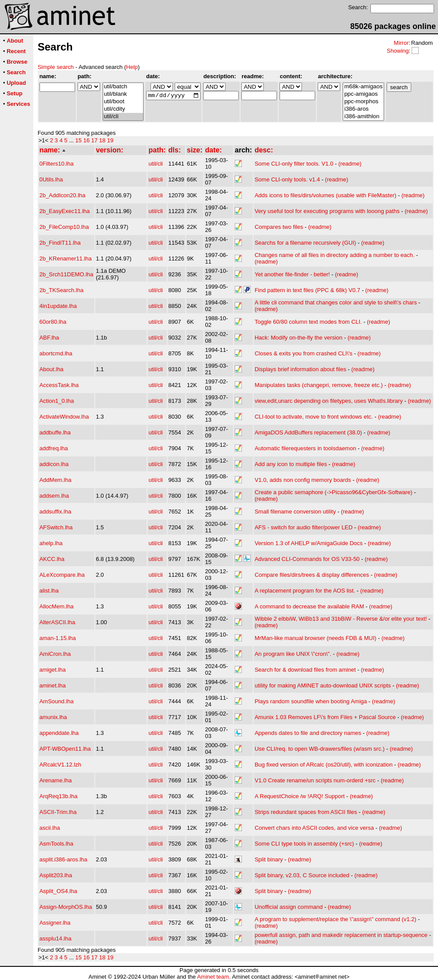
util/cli (123, 117)
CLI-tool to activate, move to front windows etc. (314, 417)
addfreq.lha (54, 448)
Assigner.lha (55, 923)
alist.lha (49, 591)
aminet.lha (53, 685)
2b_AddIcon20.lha (63, 195)
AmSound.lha (57, 701)
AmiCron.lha (55, 654)
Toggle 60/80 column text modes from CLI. (308, 322)
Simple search (56, 67)
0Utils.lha (51, 179)
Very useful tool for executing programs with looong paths (327, 211)
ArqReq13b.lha (59, 796)
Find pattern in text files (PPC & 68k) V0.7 (307, 290)
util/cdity (123, 109)
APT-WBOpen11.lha (65, 749)
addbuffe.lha (55, 432)
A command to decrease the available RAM (309, 606)
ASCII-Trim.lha (58, 812)
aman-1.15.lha (58, 638)
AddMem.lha (56, 480)
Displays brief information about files (300, 369)
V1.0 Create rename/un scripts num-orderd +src (315, 780)
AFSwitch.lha (56, 527)
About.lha (52, 369)
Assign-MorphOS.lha (66, 907)
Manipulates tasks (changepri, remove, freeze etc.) (319, 385)
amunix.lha (53, 717)
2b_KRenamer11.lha (66, 259)
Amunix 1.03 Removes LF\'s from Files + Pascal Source (325, 717)
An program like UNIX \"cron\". (293, 654)
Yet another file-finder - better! (292, 274)
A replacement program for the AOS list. (305, 591)
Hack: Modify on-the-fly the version (298, 338)
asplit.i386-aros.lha (63, 859)
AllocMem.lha (57, 606)
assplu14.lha (56, 938)
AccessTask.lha (59, 385)
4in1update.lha (58, 306)
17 (94, 140)
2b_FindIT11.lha (60, 243)
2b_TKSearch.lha (61, 290)
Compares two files (279, 227)
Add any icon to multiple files (291, 464)
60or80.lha (53, 322)
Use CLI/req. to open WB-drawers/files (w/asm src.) (320, 749)
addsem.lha (54, 496)
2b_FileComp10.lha (64, 227)
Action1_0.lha (57, 401)
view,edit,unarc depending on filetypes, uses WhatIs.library (328, 401)
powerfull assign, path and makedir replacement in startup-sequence (341, 935)
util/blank (123, 94)
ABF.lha (49, 338)
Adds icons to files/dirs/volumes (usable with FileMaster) (325, 195)
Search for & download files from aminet (305, 670)
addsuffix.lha (56, 512)
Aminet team (213, 977)
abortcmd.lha (56, 353)
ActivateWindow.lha (64, 417)
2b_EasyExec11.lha (65, 211)
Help (132, 67)
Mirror (401, 43)
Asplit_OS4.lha (58, 891)
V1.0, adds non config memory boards (303, 480)
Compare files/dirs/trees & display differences (312, 575)
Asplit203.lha (56, 875)
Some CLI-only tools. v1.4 (287, 179)
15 (79, 140)
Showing (398, 51)
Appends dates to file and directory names (308, 733)
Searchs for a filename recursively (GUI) (305, 243)
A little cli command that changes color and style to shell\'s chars (336, 302)
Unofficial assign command (289, 907)
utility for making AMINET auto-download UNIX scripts (323, 685)
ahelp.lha (51, 543)
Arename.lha (56, 780)
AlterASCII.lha (57, 622)
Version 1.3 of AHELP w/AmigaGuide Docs (309, 543)
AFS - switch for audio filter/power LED (303, 527)
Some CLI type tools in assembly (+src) (304, 844)
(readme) (350, 164)
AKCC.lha (52, 559)
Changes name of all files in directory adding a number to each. (334, 255)
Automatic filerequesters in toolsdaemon (305, 448)
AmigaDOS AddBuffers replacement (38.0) (308, 432)
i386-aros (363, 109)
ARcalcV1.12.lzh (60, 765)
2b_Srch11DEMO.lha (66, 274)
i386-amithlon (363, 117)
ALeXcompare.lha (62, 575)
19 (110, 140)
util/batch (123, 87)
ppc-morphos (363, 102)
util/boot (123, 102)
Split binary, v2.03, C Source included (302, 875)
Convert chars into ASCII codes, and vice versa (314, 828)
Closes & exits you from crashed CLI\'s (303, 353)
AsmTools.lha (56, 844)
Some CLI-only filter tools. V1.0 (294, 164)
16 (86, 140)
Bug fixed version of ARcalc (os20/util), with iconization (323, 765)
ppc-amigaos (363, 94)
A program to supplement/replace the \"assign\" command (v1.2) (335, 919)
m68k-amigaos (363, 87)
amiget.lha (53, 670)
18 (102, 140)
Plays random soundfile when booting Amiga (311, 701)
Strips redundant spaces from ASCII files (306, 812)
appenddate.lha (59, 733)
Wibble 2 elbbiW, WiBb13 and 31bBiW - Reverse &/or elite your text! (341, 619)
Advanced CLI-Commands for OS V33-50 (307, 559)
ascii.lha (50, 828)
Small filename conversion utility (295, 512)
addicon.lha (54, 464)
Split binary (269, 859)
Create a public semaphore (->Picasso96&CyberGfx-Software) (333, 492)
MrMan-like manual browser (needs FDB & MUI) (315, 638)
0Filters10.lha (57, 164)
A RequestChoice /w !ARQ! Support (300, 796)
